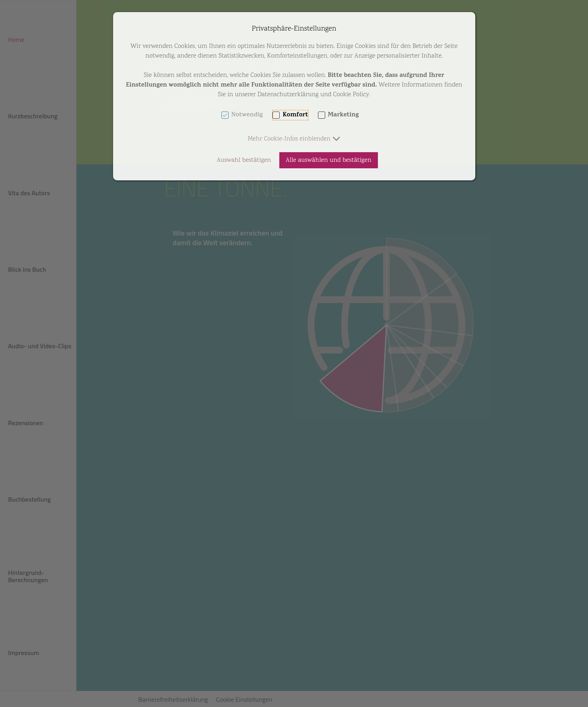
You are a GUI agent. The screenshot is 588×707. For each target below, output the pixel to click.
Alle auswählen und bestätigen (329, 160)
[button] (294, 139)
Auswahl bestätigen (244, 160)
